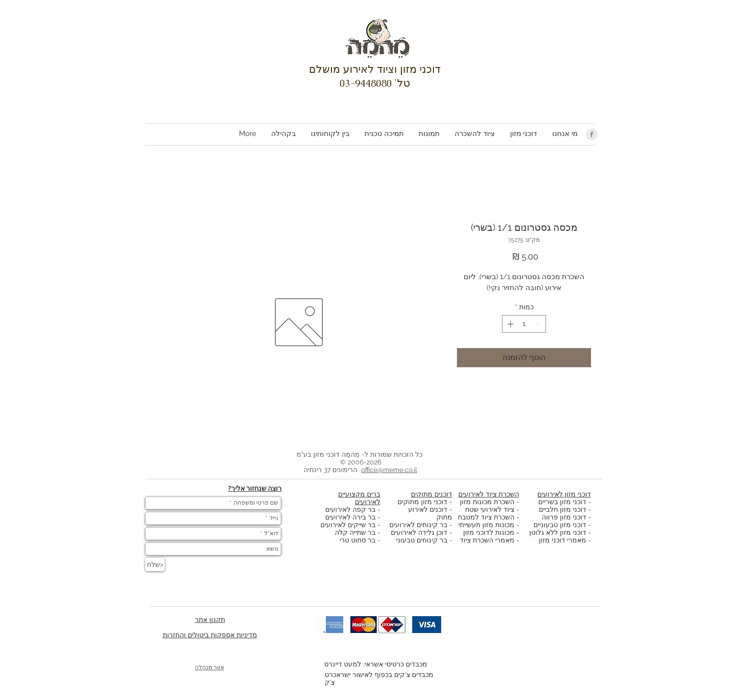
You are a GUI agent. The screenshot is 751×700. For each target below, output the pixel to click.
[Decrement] (539, 324)
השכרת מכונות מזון (487, 502)
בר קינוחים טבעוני (422, 540)
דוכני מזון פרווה (564, 517)
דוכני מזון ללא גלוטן (558, 532)
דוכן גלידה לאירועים (419, 532)
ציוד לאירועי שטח (490, 509)
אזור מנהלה (210, 667)
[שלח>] (155, 565)
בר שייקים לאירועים (348, 525)
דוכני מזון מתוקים (422, 502)
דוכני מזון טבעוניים (560, 525)
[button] (523, 134)
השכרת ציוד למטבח (486, 517)
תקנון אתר (210, 620)
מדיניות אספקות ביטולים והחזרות (210, 635)
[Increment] (509, 324)
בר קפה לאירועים (350, 509)
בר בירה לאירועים (350, 517)
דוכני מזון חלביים (563, 509)
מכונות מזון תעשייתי (486, 525)
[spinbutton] (524, 324)
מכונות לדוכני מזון (489, 532)
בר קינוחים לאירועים (418, 525)
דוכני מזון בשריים (562, 502)
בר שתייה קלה (356, 532)
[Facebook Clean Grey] (592, 134)
